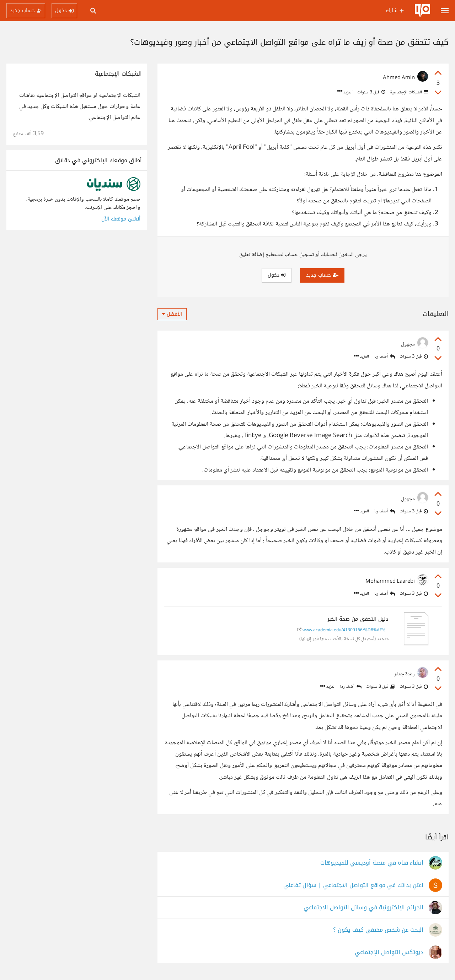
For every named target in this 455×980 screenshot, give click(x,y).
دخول (277, 275)
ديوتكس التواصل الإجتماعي (389, 952)
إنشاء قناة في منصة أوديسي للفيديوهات (372, 863)
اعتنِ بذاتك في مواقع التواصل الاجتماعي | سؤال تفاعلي (353, 885)
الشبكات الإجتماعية (408, 92)
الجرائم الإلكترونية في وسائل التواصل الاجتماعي (363, 908)
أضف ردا (384, 357)
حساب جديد (322, 275)
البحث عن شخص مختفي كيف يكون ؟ (378, 930)
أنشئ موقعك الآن (121, 219)
